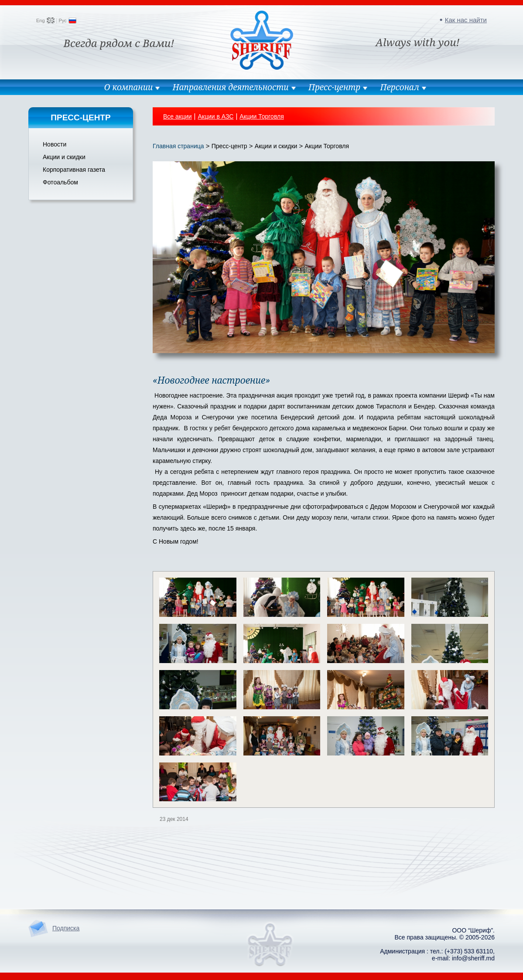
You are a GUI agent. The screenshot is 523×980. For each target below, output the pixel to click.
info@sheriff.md (473, 958)
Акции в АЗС (215, 116)
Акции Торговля (262, 116)
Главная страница (178, 146)
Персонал (400, 87)
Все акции (178, 116)
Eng (41, 20)
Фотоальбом (60, 182)
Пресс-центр (334, 87)
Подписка (66, 928)
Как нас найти (466, 20)
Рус (62, 20)
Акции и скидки (64, 157)
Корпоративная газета (74, 170)
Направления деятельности (231, 87)
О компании (128, 87)
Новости (55, 144)
